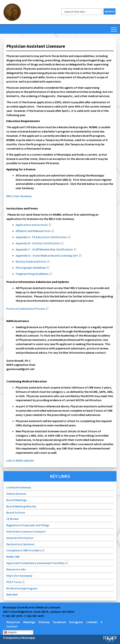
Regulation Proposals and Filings (28, 525)
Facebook (59, 622)
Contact (12, 626)
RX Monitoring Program (22, 588)
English (10, 632)
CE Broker (13, 519)
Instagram (76, 622)
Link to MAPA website (20, 460)
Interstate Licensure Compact (26, 531)
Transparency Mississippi (19, 638)
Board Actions (16, 512)
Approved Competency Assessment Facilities (35, 563)
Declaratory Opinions (21, 544)
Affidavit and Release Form (33, 231)
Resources (13, 622)
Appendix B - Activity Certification (38, 243)
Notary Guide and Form (31, 261)
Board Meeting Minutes (21, 506)
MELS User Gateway (19, 196)
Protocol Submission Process (26, 309)
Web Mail (12, 594)
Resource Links (16, 569)
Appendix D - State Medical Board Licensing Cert (47, 255)
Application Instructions (32, 225)
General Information (20, 538)
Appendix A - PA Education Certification (41, 237)
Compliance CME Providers (24, 550)
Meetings (29, 622)
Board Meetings (17, 500)
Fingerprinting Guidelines (32, 274)
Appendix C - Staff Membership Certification (44, 249)
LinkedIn (92, 622)
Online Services (16, 494)
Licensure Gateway (19, 487)
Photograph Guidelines (31, 268)
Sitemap (44, 622)
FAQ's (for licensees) (19, 576)
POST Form (14, 582)
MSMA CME (13, 557)
